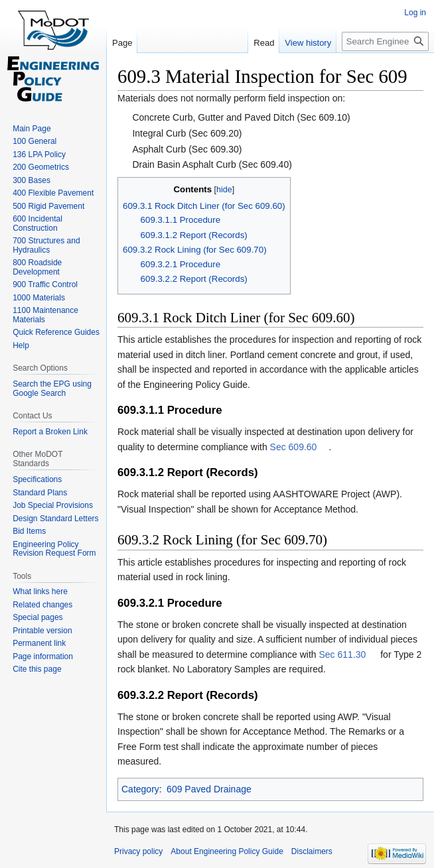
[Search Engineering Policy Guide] (385, 41)
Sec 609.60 (294, 447)
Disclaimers (312, 851)
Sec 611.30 (343, 654)
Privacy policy (138, 851)
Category (140, 789)
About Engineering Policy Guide (227, 851)
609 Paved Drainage (209, 789)
